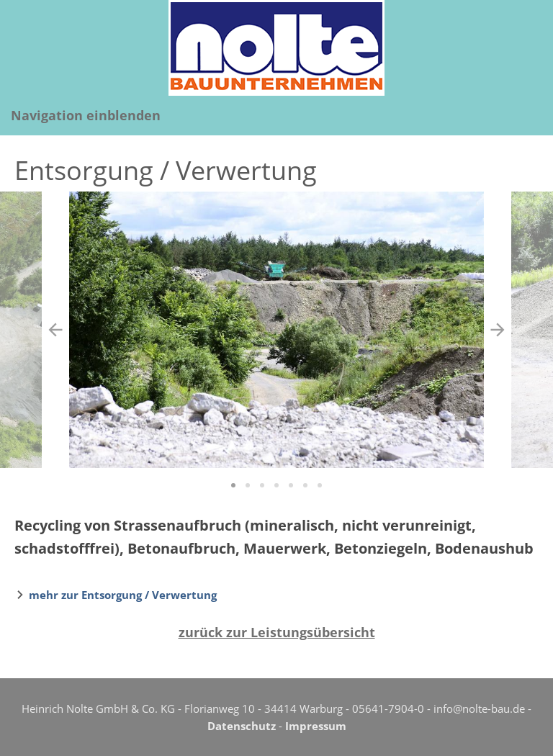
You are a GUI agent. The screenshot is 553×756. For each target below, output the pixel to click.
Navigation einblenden (86, 115)
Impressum (316, 726)
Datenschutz (242, 726)
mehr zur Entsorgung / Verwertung (123, 595)
